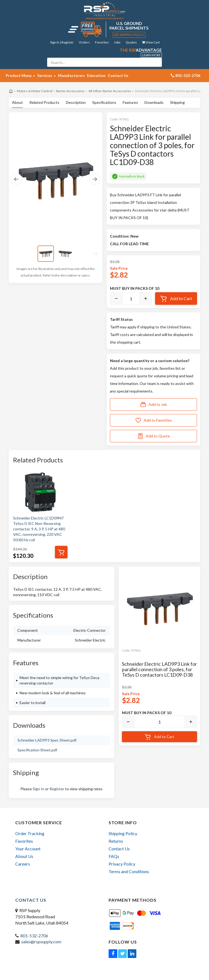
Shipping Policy (123, 833)
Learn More (151, 55)
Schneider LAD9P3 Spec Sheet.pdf (47, 740)
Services (47, 75)
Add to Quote (153, 436)
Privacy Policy (122, 864)
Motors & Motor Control (35, 91)
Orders (84, 42)
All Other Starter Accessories (110, 91)
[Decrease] (116, 298)
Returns (116, 841)
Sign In (39, 789)
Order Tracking (30, 833)
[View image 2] (65, 254)
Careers (23, 864)
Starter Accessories (70, 91)
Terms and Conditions (129, 871)
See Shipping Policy (129, 35)
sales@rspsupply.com (41, 942)
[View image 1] (46, 254)
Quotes (131, 42)
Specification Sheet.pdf (37, 750)
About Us (24, 856)
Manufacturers (71, 75)
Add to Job (153, 405)
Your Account (28, 849)
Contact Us (118, 75)
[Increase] (146, 298)
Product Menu (20, 75)
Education (96, 75)
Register (57, 789)
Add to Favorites (153, 420)
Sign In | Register (62, 42)
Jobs (117, 42)
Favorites (102, 42)
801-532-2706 (34, 936)
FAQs (114, 856)
